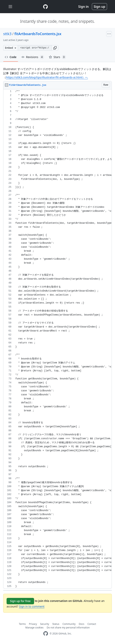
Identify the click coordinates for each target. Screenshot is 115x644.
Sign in (84, 7)
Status (56, 624)
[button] (55, 48)
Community (69, 624)
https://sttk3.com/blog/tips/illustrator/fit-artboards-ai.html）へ (47, 77)
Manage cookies (34, 628)
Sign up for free (20, 601)
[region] (57, 339)
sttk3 (7, 34)
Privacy (33, 624)
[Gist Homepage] (45, 7)
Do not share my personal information (68, 628)
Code (11, 57)
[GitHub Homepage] (46, 634)
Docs (82, 624)
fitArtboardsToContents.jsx (38, 34)
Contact (92, 624)
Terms (22, 624)
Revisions (33, 57)
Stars (57, 57)
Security (45, 624)
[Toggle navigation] (10, 7)
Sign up (99, 7)
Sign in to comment (32, 606)
